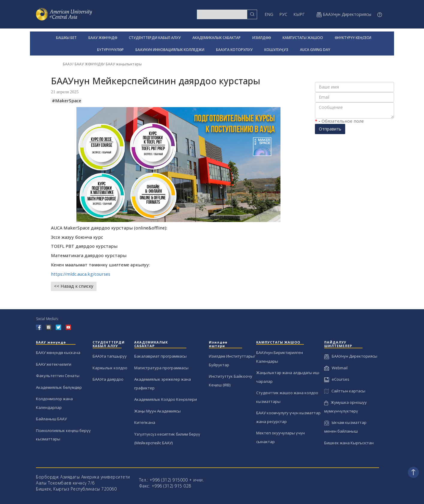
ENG (269, 14)
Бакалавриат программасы (160, 356)
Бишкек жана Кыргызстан (349, 443)
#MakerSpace (67, 101)
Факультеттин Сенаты (58, 376)
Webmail (336, 368)
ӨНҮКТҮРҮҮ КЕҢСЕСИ (353, 38)
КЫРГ (299, 14)
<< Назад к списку (74, 286)
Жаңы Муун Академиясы (157, 411)
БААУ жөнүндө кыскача (58, 352)
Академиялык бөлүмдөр (59, 387)
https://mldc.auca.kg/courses (81, 274)
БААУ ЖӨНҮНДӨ (103, 38)
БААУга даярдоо (108, 379)
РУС (283, 14)
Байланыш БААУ (51, 419)
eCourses (337, 379)
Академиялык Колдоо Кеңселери (166, 399)
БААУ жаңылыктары (124, 64)
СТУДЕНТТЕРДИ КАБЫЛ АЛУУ (155, 38)
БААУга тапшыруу (110, 356)
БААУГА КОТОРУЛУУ (234, 50)
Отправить (330, 129)
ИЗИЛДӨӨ (262, 38)
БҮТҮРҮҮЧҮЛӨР (110, 50)
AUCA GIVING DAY (315, 50)
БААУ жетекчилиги (54, 364)
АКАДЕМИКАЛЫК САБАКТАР (216, 38)
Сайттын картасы (345, 391)
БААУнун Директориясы (351, 356)
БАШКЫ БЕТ (66, 38)
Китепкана (145, 422)
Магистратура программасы (161, 368)
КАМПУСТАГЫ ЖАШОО (303, 38)
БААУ (68, 64)
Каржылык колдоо (110, 368)
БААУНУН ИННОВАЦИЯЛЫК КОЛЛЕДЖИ (170, 50)
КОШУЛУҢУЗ (276, 50)
